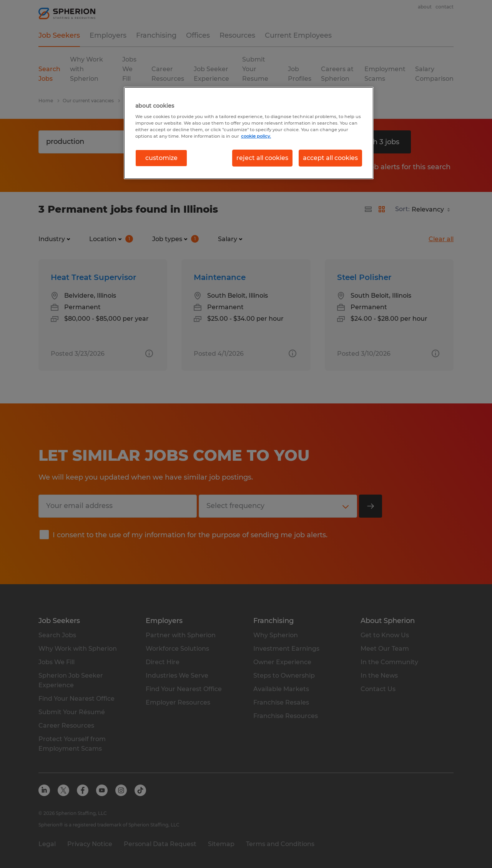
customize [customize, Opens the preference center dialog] (161, 158)
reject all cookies (262, 158)
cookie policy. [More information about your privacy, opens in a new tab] (256, 136)
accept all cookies (330, 158)
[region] (249, 133)
